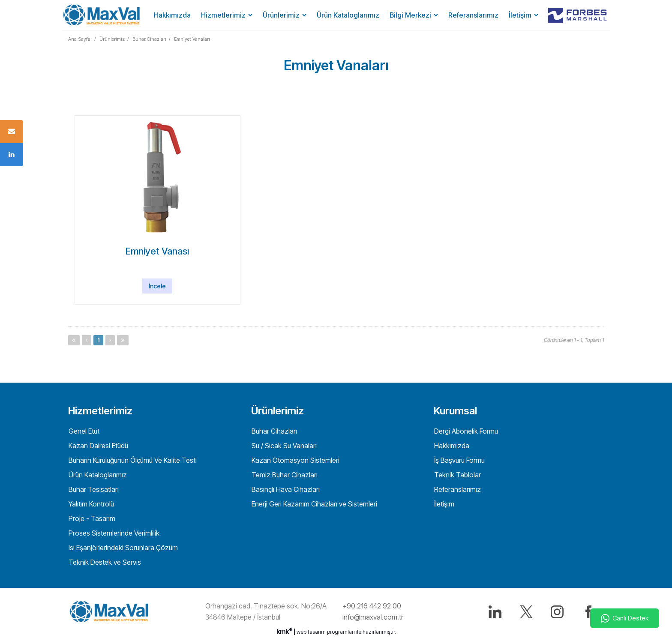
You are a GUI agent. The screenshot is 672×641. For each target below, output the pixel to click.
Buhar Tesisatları (93, 489)
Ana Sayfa (79, 39)
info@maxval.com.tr (373, 617)
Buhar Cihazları (149, 39)
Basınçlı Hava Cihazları (285, 489)
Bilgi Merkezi (410, 15)
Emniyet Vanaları (192, 39)
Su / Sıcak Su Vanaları (283, 446)
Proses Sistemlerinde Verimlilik (113, 533)
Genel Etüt (83, 431)
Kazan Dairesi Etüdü (97, 446)
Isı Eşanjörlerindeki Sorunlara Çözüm (122, 548)
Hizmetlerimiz (223, 15)
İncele (157, 286)
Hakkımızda (172, 15)
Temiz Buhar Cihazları (284, 475)
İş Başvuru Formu (459, 460)
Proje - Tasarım (91, 518)
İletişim (520, 15)
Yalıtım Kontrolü (90, 504)
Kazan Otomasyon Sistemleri (295, 460)
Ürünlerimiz (281, 15)
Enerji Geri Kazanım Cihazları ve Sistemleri (313, 504)
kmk (285, 631)
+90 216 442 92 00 (372, 606)
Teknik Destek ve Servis (104, 562)
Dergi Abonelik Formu (465, 431)
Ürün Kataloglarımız (348, 15)
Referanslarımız (473, 15)
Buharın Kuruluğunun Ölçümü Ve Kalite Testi (132, 460)
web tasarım (311, 632)
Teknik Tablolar (457, 475)
